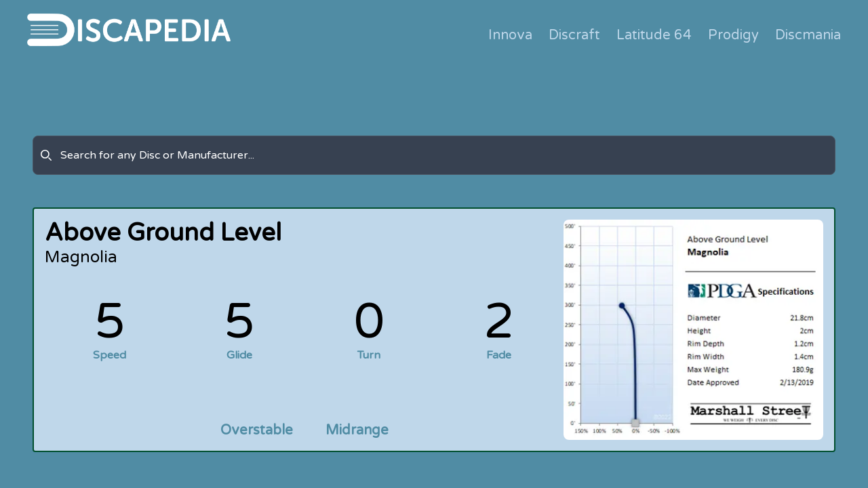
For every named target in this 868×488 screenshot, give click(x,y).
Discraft (574, 35)
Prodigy (733, 35)
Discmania (808, 35)
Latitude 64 (654, 35)
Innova (510, 35)
